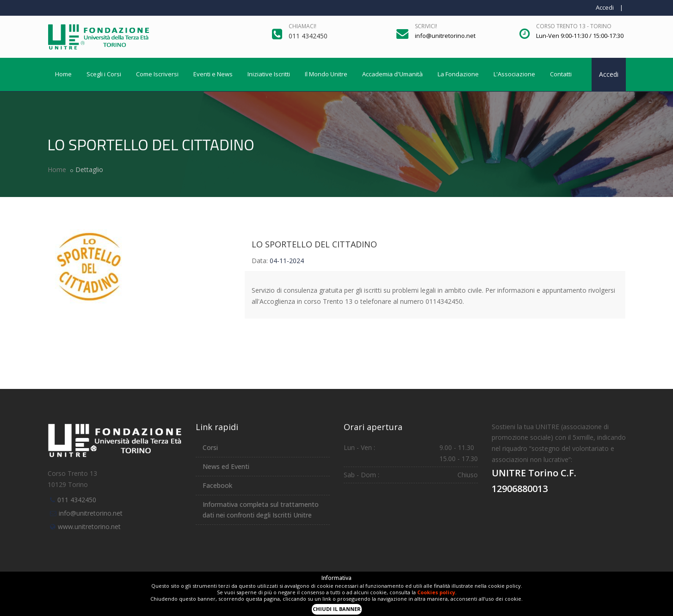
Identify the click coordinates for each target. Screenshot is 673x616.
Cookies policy (436, 592)
